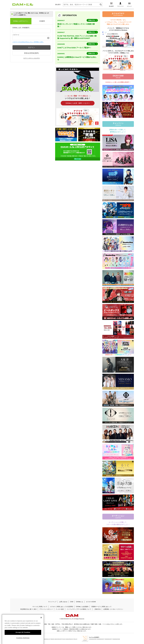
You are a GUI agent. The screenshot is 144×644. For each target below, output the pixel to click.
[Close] (41, 622)
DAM (72, 602)
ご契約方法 (97, 609)
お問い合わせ (63, 602)
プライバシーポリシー (46, 609)
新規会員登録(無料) (31, 53)
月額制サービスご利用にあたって (101, 607)
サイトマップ (52, 602)
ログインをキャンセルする (31, 58)
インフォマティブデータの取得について (79, 609)
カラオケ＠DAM (91, 602)
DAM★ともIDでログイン (21, 21)
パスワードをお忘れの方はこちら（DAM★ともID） (28, 42)
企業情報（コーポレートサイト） (114, 609)
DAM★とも (80, 602)
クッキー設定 (60, 609)
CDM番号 (42, 21)
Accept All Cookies (23, 636)
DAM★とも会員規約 (82, 607)
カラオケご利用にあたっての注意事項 (62, 607)
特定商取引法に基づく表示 (28, 609)
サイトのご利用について (40, 607)
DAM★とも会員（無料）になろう (78, 103)
